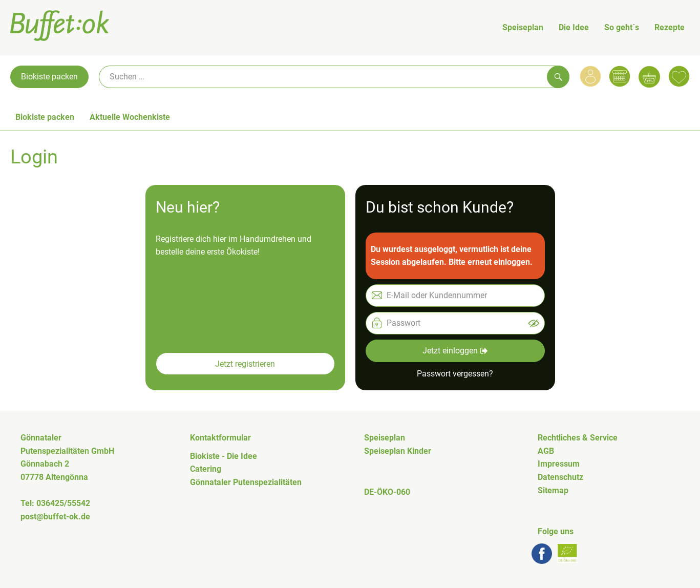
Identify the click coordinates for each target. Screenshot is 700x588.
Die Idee (574, 27)
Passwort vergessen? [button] (455, 374)
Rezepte (670, 27)
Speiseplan (523, 27)
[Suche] (334, 77)
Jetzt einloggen (455, 351)
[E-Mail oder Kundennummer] (455, 296)
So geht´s (622, 27)
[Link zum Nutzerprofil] (590, 76)
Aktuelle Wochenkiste (130, 117)
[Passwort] (455, 323)
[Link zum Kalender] (620, 76)
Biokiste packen (49, 77)
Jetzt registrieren (245, 364)
